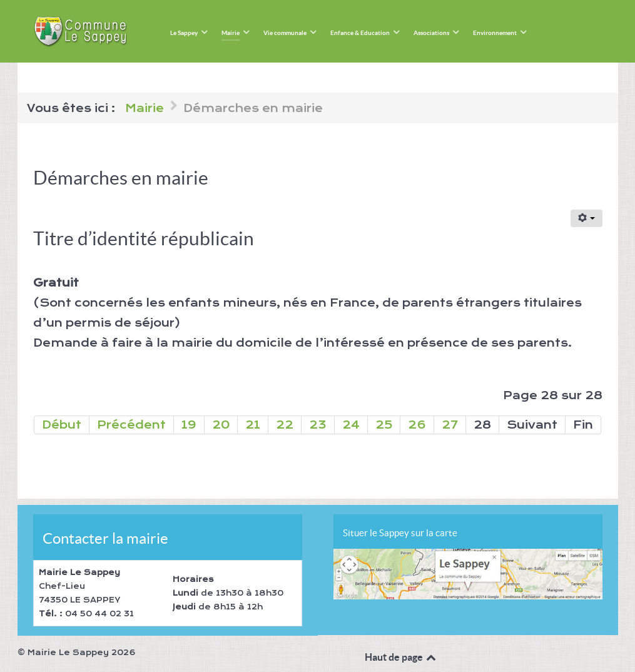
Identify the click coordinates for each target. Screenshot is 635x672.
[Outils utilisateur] (587, 218)
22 (285, 425)
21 (253, 425)
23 (318, 425)
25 (384, 425)
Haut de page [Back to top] (401, 657)
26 (417, 425)
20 (221, 425)
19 (189, 425)
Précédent (131, 425)
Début (62, 425)
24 (351, 425)
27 (450, 425)
